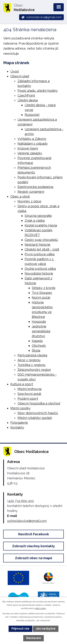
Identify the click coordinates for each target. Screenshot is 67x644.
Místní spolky (20, 408)
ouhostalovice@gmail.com (27, 521)
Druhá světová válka (40, 269)
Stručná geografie (38, 216)
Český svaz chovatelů (41, 240)
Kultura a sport (22, 384)
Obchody (39, 346)
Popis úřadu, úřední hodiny (38, 91)
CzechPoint (26, 95)
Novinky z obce (29, 201)
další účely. (41, 608)
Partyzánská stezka (32, 355)
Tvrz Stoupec (42, 293)
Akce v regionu (29, 360)
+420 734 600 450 (20, 501)
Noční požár (41, 297)
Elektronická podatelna (35, 187)
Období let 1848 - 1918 (42, 249)
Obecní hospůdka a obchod (39, 403)
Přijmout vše (20, 629)
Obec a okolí (20, 196)
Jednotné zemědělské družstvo (41, 331)
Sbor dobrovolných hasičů (38, 413)
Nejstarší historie (38, 245)
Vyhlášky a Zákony (32, 139)
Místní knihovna (29, 389)
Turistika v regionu (31, 365)
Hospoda (39, 322)
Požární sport (28, 399)
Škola (36, 350)
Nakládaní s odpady (33, 144)
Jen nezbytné (46, 629)
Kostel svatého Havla (41, 225)
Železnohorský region (34, 370)
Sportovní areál (29, 394)
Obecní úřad (20, 76)
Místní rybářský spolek (35, 418)
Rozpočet (32, 115)
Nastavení (34, 638)
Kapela (37, 341)
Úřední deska (28, 100)
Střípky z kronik (44, 288)
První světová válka (40, 254)
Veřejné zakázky (30, 153)
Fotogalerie (19, 423)
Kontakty (17, 427)
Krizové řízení (28, 148)
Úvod (14, 71)
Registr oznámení (31, 192)
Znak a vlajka (35, 221)
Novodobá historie (39, 273)
